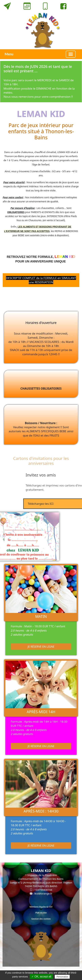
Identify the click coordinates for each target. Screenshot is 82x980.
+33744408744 (43, 890)
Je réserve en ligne (41, 647)
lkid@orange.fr (43, 893)
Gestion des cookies (41, 919)
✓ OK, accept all (41, 977)
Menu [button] (9, 54)
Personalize (62, 977)
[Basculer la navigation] (71, 54)
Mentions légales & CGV (41, 907)
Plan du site (41, 913)
